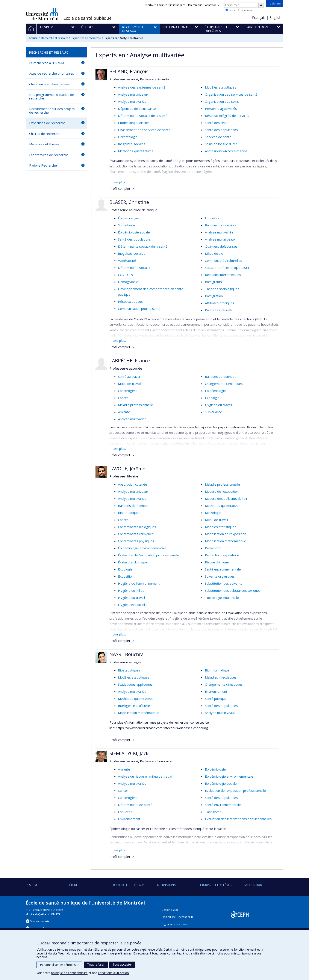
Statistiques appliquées (135, 684)
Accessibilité (186, 917)
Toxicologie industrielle (222, 598)
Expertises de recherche (86, 38)
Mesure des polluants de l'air (226, 498)
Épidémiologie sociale (134, 232)
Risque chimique (217, 562)
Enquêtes (212, 218)
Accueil (33, 38)
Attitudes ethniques (220, 303)
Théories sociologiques (222, 289)
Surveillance (127, 225)
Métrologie (213, 513)
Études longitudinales (134, 123)
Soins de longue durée (221, 144)
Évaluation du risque (133, 562)
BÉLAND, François (129, 71)
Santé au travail (129, 376)
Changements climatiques (224, 384)
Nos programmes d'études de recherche (52, 96)
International (167, 885)
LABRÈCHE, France (130, 360)
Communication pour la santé (139, 309)
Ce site (230, 10)
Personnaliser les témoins (59, 965)
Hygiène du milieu (131, 590)
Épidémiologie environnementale (142, 548)
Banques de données (221, 225)
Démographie (128, 282)
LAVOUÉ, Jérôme (127, 468)
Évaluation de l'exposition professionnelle (148, 555)
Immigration (214, 296)
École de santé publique (88, 18)
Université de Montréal (42, 14)
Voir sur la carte (40, 921)
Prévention (213, 548)
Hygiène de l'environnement (139, 583)
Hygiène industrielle (133, 605)
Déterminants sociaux (134, 268)
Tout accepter (122, 964)
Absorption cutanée (133, 484)
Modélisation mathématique (226, 541)
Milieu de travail (130, 384)
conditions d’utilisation (113, 973)
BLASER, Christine (129, 202)
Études (74, 885)
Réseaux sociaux (130, 301)
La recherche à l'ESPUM (47, 63)
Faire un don (253, 885)
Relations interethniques (223, 275)
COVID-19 (126, 275)
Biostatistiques (129, 513)
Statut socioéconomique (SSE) (227, 268)
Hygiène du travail (218, 405)
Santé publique (216, 698)
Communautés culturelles (223, 260)
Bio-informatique (217, 670)
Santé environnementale (223, 569)
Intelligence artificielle (134, 706)
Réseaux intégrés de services (227, 116)
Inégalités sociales (132, 144)
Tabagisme (213, 812)
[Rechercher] (261, 5)
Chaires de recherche (45, 134)
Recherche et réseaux (55, 38)
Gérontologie (128, 137)
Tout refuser (96, 964)
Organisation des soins (222, 101)
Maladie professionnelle (136, 405)
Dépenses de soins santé (137, 108)
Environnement (216, 691)
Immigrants (213, 282)
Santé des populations (221, 130)
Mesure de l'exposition (222, 491)
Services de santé (218, 137)
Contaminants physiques (136, 541)
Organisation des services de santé (231, 94)
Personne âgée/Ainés (221, 108)
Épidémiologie (128, 218)
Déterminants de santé (135, 805)
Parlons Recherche (43, 165)
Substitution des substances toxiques (233, 590)
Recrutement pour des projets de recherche (52, 111)
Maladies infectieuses (221, 677)
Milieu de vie (214, 253)
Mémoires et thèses (44, 144)
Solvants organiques (220, 576)
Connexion (211, 5)
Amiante (124, 412)
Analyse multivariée (132, 101)
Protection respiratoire (222, 555)
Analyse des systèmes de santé (142, 87)
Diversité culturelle (219, 310)
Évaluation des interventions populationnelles (238, 819)
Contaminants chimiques (136, 534)
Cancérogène (128, 391)
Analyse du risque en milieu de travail (145, 776)
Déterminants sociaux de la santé (143, 116)
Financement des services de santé (144, 130)
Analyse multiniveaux (133, 94)
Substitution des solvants (224, 583)
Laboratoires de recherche (49, 155)
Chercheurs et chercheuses (49, 84)
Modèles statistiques (221, 87)
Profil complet (120, 188)
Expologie (212, 398)
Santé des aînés (217, 123)
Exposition (126, 576)
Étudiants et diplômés (216, 885)
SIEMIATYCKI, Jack (129, 753)
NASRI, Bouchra (127, 654)
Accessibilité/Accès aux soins (226, 151)
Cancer (123, 398)
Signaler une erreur (174, 924)
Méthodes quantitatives (136, 151)
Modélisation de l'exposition (226, 534)
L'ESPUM (31, 885)
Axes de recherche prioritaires (52, 73)
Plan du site (169, 917)
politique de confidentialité (69, 973)
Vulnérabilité (127, 260)
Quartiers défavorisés (221, 246)
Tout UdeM (246, 10)
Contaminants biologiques (137, 527)
